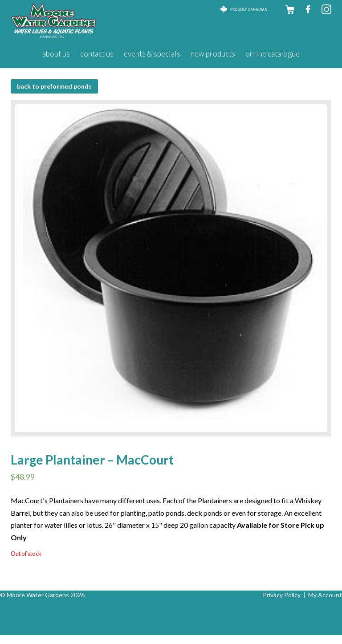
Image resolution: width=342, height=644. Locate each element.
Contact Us (97, 54)
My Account (325, 595)
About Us (56, 54)
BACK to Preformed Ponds (54, 86)
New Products (213, 54)
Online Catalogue (273, 54)
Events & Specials (152, 54)
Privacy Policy (282, 595)
